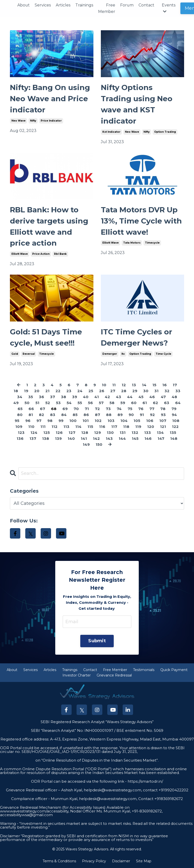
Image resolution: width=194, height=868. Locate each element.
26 (102, 391)
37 (53, 397)
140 (71, 439)
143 (109, 439)
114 (78, 427)
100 (73, 421)
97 (39, 421)
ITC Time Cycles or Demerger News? (137, 338)
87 (97, 415)
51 (37, 403)
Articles (63, 5)
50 (27, 403)
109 (19, 427)
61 (145, 403)
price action (41, 254)
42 (107, 397)
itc (123, 354)
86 (86, 415)
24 (80, 391)
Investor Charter (77, 676)
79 (174, 409)
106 (150, 421)
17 (175, 385)
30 (146, 391)
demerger (110, 354)
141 (84, 439)
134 (160, 433)
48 (174, 397)
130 (110, 433)
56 (90, 403)
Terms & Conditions (59, 861)
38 (64, 397)
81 (31, 415)
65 (20, 409)
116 (102, 427)
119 (138, 427)
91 (142, 415)
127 (72, 433)
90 (131, 415)
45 (141, 397)
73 (108, 409)
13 (134, 385)
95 (17, 421)
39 (75, 397)
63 (167, 403)
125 (47, 433)
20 (37, 391)
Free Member (107, 8)
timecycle (152, 243)
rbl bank (60, 254)
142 (96, 439)
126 (59, 433)
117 (114, 427)
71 (87, 409)
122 (175, 427)
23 (69, 391)
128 (85, 433)
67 (42, 409)
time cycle (163, 354)
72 (97, 409)
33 (178, 391)
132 (135, 433)
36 (42, 397)
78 (163, 409)
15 (154, 385)
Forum (127, 5)
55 (80, 403)
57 (101, 403)
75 (130, 409)
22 (58, 391)
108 (176, 421)
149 (86, 445)
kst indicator (111, 132)
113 (66, 427)
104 (124, 421)
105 (137, 421)
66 (31, 409)
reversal (29, 354)
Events (169, 8)
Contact (147, 5)
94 (174, 415)
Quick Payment (174, 670)
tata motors (132, 243)
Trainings (84, 5)
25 (91, 391)
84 (64, 415)
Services (43, 5)
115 (90, 427)
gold (15, 354)
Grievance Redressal (114, 676)
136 (20, 439)
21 (47, 391)
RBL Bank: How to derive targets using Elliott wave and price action (49, 227)
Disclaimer (121, 861)
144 (122, 439)
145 (135, 439)
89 (120, 415)
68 (54, 409)
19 (26, 391)
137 (33, 439)
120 (151, 427)
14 (144, 385)
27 (113, 391)
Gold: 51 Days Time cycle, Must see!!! (46, 338)
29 (135, 391)
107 (163, 421)
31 (156, 391)
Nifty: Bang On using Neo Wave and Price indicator (50, 99)
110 (31, 427)
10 (104, 385)
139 (58, 439)
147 (161, 439)
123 (21, 433)
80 (20, 415)
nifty (33, 121)
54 (69, 403)
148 (174, 439)
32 (167, 391)
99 (61, 421)
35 (31, 397)
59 (123, 403)
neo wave (18, 121)
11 (114, 385)
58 (112, 403)
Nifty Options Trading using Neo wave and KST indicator (137, 104)
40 (86, 397)
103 (111, 421)
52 (48, 403)
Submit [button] (97, 641)
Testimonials (144, 670)
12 (124, 385)
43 (119, 397)
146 (148, 439)
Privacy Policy (94, 861)
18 (16, 391)
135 (173, 433)
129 (97, 433)
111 (43, 427)
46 (152, 397)
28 (124, 391)
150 (99, 445)
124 (34, 433)
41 (97, 397)
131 (123, 433)
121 (163, 427)
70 (76, 409)
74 (119, 409)
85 (75, 415)
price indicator (51, 121)
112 (55, 427)
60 (134, 403)
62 (155, 403)
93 (163, 415)
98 (50, 421)
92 (152, 415)
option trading (165, 132)
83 (53, 415)
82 (42, 415)
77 (152, 409)
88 (109, 415)
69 (65, 409)
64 (178, 403)
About (24, 5)
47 (163, 397)
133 (148, 433)
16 (165, 385)
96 (28, 421)
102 (98, 421)
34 (20, 397)
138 (46, 439)
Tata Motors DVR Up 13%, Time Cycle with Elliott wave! (141, 221)
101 (86, 421)
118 (126, 427)
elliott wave (20, 254)
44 (130, 397)
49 (16, 403)
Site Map (144, 861)
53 (58, 403)
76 (141, 409)
